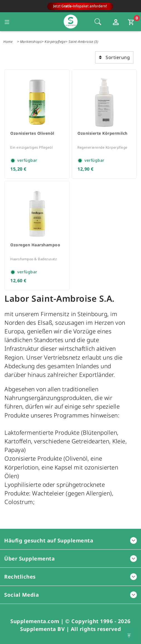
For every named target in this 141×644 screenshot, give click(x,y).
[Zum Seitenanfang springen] (129, 635)
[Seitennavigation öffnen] (7, 22)
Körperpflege (55, 42)
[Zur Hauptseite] (71, 8)
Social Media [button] (70, 595)
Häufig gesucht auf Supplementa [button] (70, 540)
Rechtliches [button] (70, 577)
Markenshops (31, 42)
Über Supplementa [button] (70, 558)
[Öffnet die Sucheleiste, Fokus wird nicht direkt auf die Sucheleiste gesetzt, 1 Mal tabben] (98, 22)
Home (8, 42)
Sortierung (114, 57)
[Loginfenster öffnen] (116, 22)
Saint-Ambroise (81, 42)
